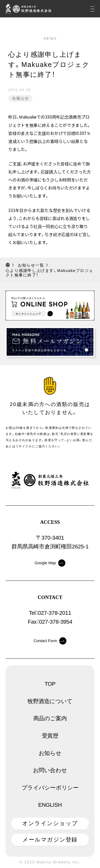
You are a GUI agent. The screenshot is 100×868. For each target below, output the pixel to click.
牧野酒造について (50, 701)
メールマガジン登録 (50, 839)
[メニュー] (93, 9)
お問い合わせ (50, 770)
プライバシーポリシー (50, 788)
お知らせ (21, 98)
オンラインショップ (50, 823)
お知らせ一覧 (31, 265)
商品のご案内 (50, 718)
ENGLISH (50, 805)
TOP (50, 684)
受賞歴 (50, 736)
